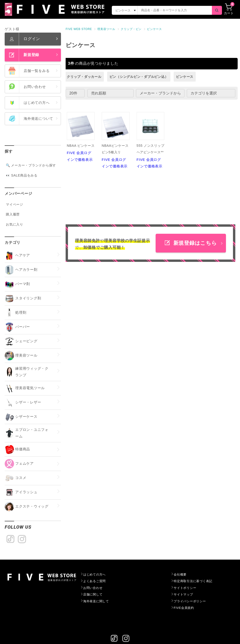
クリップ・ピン (131, 29)
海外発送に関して (96, 601)
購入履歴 (13, 214)
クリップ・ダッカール (84, 77)
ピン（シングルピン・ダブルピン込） (139, 77)
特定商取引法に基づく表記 (193, 581)
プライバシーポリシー (190, 601)
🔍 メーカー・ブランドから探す (31, 165)
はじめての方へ (94, 574)
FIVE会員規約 (184, 608)
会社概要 (180, 574)
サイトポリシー (185, 588)
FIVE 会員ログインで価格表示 (81, 137)
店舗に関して (93, 594)
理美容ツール (106, 29)
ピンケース (154, 29)
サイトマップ (183, 594)
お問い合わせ (93, 588)
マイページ (15, 204)
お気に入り (15, 224)
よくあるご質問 (94, 581)
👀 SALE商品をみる (22, 175)
